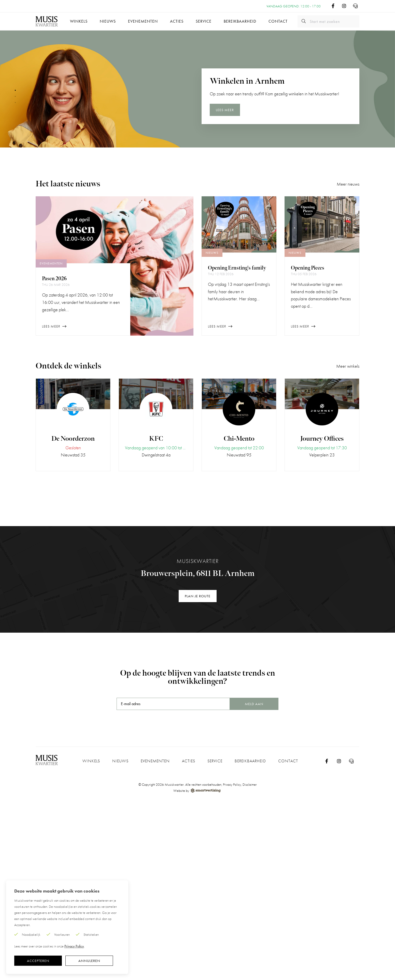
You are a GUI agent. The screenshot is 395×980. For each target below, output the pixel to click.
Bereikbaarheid (240, 21)
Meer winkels (348, 366)
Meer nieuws (348, 184)
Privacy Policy (232, 784)
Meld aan (254, 704)
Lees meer (225, 111)
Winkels (79, 21)
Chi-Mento (239, 439)
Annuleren (89, 961)
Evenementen (143, 21)
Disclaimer (250, 784)
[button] (15, 90)
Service (204, 21)
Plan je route (198, 596)
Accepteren (38, 961)
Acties (177, 21)
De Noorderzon (73, 439)
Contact (278, 21)
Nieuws (108, 21)
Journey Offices (322, 439)
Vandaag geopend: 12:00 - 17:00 (294, 6)
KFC (156, 439)
